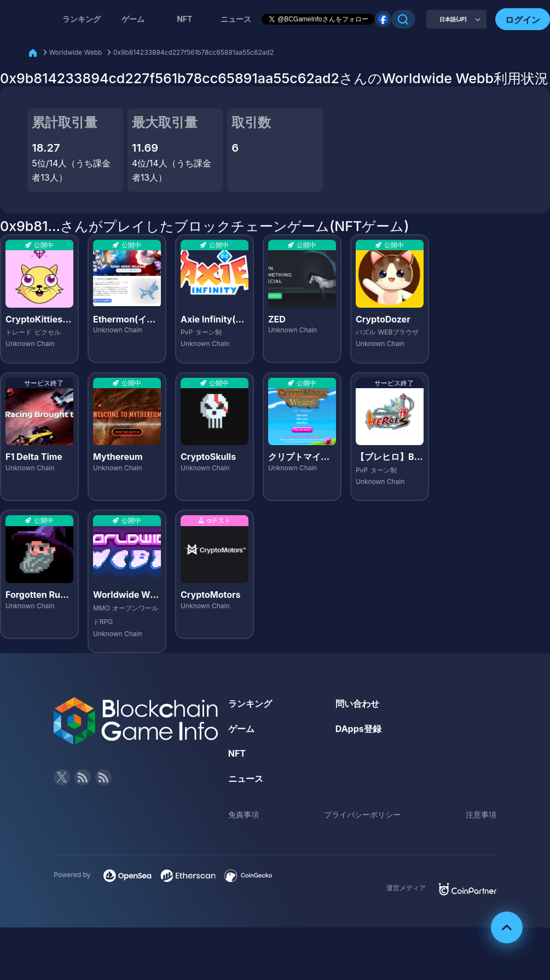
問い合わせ (357, 704)
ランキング (82, 19)
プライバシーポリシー (362, 814)
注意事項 (481, 814)
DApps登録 (358, 729)
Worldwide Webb (76, 52)
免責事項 (244, 814)
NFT (184, 19)
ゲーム (133, 19)
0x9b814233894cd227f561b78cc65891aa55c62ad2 (193, 52)
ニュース (246, 779)
